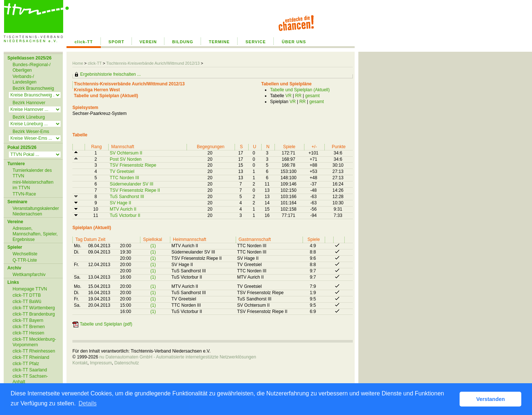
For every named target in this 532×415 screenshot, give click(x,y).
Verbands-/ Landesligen (25, 79)
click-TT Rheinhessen (34, 351)
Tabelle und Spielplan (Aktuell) (300, 90)
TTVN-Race (24, 194)
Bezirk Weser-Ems (31, 132)
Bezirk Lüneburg (29, 117)
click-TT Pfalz (26, 364)
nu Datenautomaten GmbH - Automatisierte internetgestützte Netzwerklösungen (178, 357)
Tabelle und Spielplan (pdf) (106, 324)
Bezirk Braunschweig (33, 88)
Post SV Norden (126, 159)
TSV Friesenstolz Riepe (133, 165)
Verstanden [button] (491, 399)
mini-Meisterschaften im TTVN (33, 185)
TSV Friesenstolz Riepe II (135, 190)
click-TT (84, 42)
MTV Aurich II (123, 209)
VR (288, 96)
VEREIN (148, 42)
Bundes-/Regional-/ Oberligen (32, 67)
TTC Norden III (124, 178)
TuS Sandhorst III (127, 197)
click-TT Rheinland (31, 357)
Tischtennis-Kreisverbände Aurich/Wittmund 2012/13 (153, 63)
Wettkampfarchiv (29, 275)
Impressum (101, 363)
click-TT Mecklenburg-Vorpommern (34, 342)
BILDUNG (183, 42)
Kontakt (80, 363)
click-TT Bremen (29, 327)
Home (78, 63)
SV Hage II (120, 203)
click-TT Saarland (30, 370)
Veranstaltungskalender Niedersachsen (36, 211)
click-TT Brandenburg (34, 314)
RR (298, 96)
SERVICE (255, 42)
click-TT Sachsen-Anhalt (30, 379)
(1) (153, 246)
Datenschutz (127, 363)
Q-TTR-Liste (25, 260)
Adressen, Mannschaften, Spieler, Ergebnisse (35, 234)
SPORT (117, 42)
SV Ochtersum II (126, 153)
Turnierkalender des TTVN (32, 173)
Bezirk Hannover (29, 103)
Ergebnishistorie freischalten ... (110, 74)
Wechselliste (25, 254)
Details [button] (88, 403)
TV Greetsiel (122, 171)
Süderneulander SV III (132, 184)
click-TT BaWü (27, 302)
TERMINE (219, 42)
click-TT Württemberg (34, 308)
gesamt (312, 96)
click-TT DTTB (27, 295)
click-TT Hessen (28, 333)
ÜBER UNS (294, 42)
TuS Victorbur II (125, 215)
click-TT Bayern (28, 320)
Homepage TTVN (30, 289)
